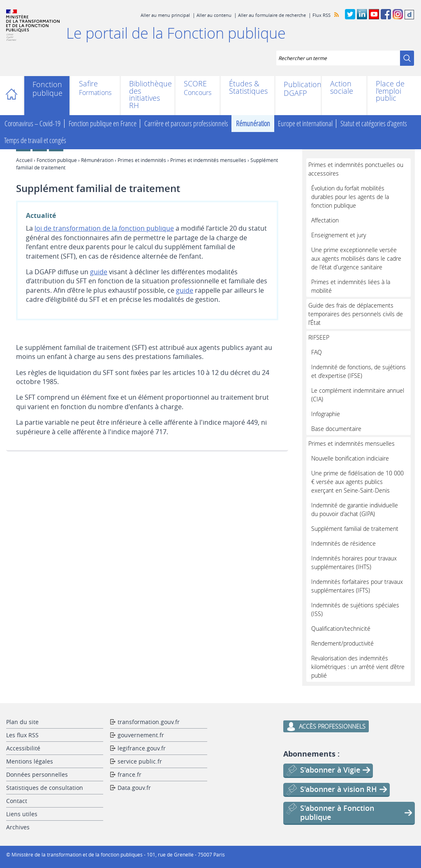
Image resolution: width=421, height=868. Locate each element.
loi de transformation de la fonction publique (104, 228)
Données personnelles (37, 774)
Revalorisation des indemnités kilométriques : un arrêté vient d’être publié (358, 667)
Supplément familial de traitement (355, 529)
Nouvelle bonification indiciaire (350, 458)
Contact (17, 801)
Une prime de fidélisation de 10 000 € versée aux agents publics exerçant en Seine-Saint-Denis (357, 482)
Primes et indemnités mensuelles (208, 160)
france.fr (130, 774)
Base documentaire (336, 429)
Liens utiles (22, 814)
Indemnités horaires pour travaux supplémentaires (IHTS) (354, 562)
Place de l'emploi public (390, 91)
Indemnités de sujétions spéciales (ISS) (355, 609)
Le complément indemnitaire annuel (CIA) (358, 395)
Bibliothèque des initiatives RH (148, 95)
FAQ (317, 352)
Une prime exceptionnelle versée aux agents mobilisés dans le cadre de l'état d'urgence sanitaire (356, 258)
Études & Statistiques (248, 87)
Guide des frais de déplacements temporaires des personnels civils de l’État (356, 314)
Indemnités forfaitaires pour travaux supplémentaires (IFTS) (357, 586)
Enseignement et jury (339, 235)
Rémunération (253, 124)
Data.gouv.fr (134, 788)
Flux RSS (322, 15)
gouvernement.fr (141, 735)
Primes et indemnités (142, 160)
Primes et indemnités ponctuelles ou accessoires (356, 169)
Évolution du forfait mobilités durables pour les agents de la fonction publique (350, 197)
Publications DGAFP (298, 89)
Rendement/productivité (342, 643)
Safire (88, 84)
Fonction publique (47, 89)
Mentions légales (30, 761)
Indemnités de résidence (344, 543)
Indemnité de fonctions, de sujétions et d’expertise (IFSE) (359, 371)
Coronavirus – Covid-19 (32, 124)
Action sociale (342, 87)
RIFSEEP (319, 337)
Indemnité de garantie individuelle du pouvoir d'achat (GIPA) (355, 509)
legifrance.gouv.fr (142, 748)
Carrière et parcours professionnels (186, 124)
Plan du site (22, 722)
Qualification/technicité (341, 628)
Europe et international (305, 124)
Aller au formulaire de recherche (272, 15)
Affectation (325, 220)
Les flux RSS (22, 735)
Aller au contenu (214, 15)
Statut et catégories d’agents (374, 124)
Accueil (15, 96)
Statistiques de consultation (45, 788)
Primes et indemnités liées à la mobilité (351, 286)
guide (99, 272)
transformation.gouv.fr (149, 722)
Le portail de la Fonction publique (176, 33)
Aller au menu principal (165, 15)
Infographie (326, 414)
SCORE (195, 84)
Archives (18, 827)
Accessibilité (23, 748)
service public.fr (140, 761)
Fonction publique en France (103, 124)
